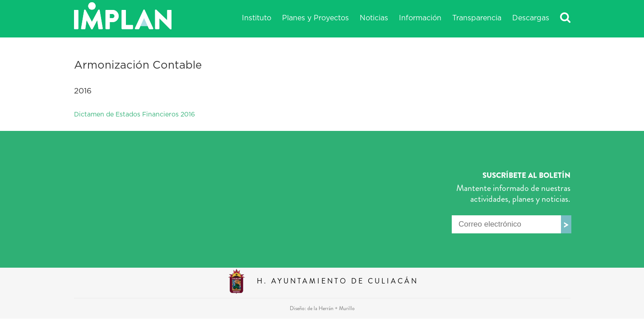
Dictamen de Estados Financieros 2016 (134, 115)
